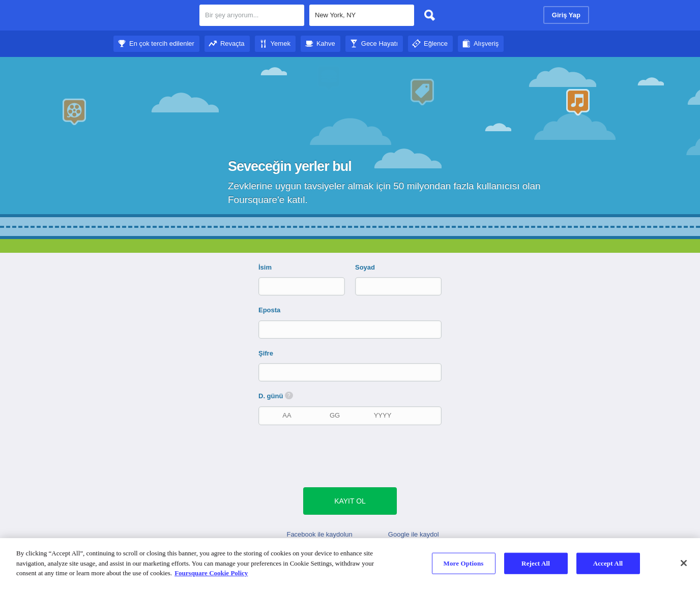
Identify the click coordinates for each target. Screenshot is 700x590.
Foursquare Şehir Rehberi (153, 16)
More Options (464, 563)
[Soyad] (390, 286)
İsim (265, 267)
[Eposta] (351, 329)
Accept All (608, 563)
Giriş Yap (566, 15)
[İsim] (293, 286)
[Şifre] (351, 372)
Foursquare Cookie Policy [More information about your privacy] (211, 573)
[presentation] (355, 455)
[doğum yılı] (383, 415)
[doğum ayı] (287, 415)
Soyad (365, 267)
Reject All (536, 563)
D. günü (276, 396)
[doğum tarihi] (335, 415)
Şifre (266, 353)
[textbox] (362, 15)
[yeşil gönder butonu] (350, 501)
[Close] (684, 563)
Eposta (269, 310)
